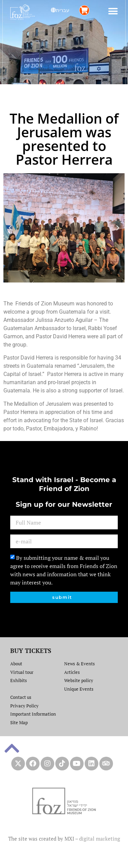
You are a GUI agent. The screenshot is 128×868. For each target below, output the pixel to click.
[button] (113, 11)
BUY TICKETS (31, 651)
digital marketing (100, 839)
